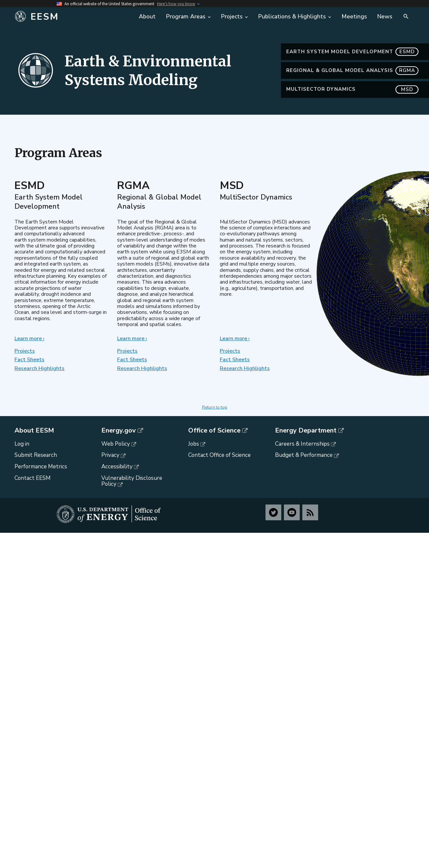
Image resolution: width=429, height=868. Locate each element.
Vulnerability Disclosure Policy (132, 481)
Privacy (110, 455)
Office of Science (214, 431)
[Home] (64, 17)
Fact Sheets (29, 360)
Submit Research (36, 455)
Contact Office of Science (219, 455)
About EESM (34, 431)
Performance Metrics (41, 467)
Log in (22, 444)
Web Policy (116, 444)
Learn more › (29, 339)
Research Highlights (39, 368)
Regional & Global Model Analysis (352, 78)
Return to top (215, 407)
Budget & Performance (304, 455)
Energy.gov (119, 431)
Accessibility (117, 467)
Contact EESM (33, 478)
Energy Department (306, 431)
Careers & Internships (302, 444)
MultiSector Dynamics (352, 97)
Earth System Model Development (352, 59)
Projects (25, 351)
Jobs (194, 444)
